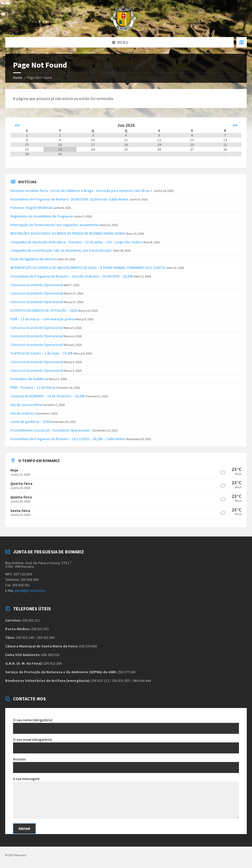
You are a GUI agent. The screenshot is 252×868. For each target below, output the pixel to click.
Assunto (126, 765)
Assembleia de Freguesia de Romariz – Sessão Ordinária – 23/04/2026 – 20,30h (72, 276)
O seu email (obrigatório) (126, 745)
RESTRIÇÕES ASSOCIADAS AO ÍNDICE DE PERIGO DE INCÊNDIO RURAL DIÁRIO (68, 233)
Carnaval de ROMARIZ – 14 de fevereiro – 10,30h (48, 396)
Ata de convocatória (26, 405)
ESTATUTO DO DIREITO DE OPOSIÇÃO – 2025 (44, 310)
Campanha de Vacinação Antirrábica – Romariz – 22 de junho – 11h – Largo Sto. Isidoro (77, 242)
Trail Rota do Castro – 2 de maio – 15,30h (42, 353)
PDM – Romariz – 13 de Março (33, 387)
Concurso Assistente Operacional (37, 285)
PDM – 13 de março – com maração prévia (43, 319)
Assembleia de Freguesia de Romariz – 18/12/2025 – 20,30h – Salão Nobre (68, 439)
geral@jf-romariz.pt (30, 591)
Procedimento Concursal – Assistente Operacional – (51, 430)
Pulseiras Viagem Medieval (31, 208)
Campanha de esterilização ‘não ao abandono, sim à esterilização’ (62, 250)
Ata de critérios (23, 413)
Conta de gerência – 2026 (30, 422)
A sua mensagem (126, 798)
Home (18, 78)
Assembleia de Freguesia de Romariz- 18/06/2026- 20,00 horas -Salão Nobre (69, 199)
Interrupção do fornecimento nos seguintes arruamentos (55, 225)
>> (235, 125)
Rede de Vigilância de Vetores (34, 259)
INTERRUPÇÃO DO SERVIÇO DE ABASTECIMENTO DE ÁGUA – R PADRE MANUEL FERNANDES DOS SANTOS (88, 268)
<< (17, 125)
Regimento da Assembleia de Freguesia (42, 216)
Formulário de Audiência (29, 379)
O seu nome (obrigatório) (126, 726)
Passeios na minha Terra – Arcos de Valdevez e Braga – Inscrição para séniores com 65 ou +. (82, 191)
